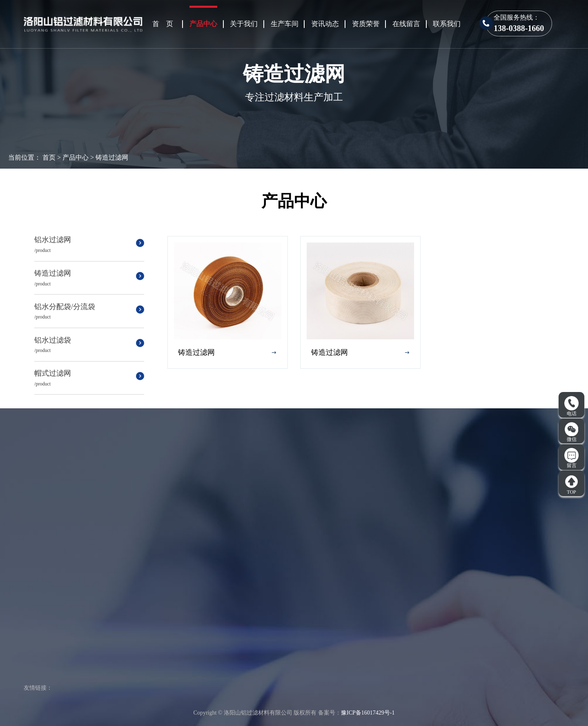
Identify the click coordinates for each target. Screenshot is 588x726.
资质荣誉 (366, 24)
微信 (572, 432)
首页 (49, 157)
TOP (571, 485)
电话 (571, 406)
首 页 (163, 24)
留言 (571, 458)
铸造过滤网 (112, 157)
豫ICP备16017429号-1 (368, 713)
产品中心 (203, 24)
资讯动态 (325, 24)
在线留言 (406, 24)
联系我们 (447, 24)
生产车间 (285, 24)
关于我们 (244, 24)
